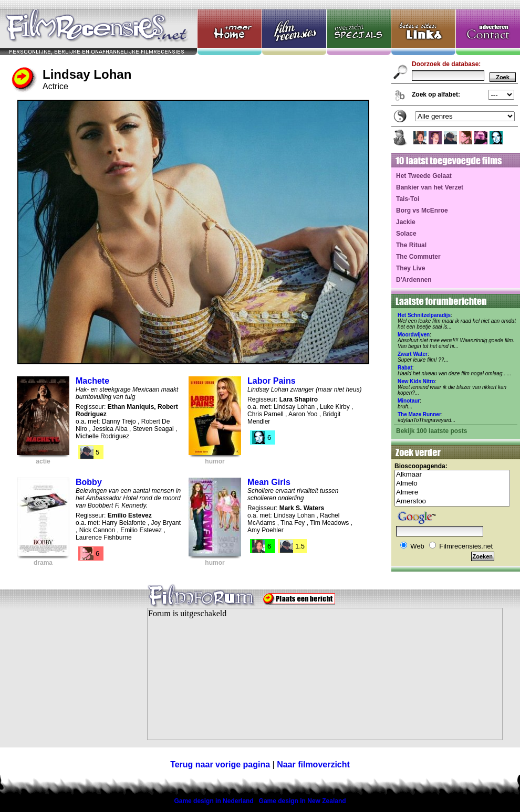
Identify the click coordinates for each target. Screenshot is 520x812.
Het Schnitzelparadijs (424, 315)
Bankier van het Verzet (430, 187)
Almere (452, 493)
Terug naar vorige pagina (220, 764)
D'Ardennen (414, 280)
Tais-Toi (408, 199)
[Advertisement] (66, 680)
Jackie (406, 222)
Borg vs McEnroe (422, 210)
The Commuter (418, 257)
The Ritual (411, 245)
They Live (410, 268)
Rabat (405, 368)
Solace (406, 234)
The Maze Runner (419, 414)
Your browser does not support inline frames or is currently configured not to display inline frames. (325, 674)
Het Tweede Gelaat (424, 176)
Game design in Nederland (214, 801)
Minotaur (409, 401)
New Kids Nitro (416, 381)
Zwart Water (413, 354)
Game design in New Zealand (303, 801)
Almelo (452, 484)
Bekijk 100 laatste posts (431, 431)
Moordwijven (414, 335)
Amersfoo (452, 502)
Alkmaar (452, 475)
